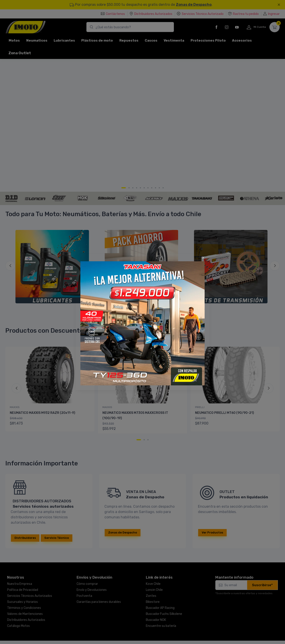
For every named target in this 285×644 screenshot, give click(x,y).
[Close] (203, 258)
